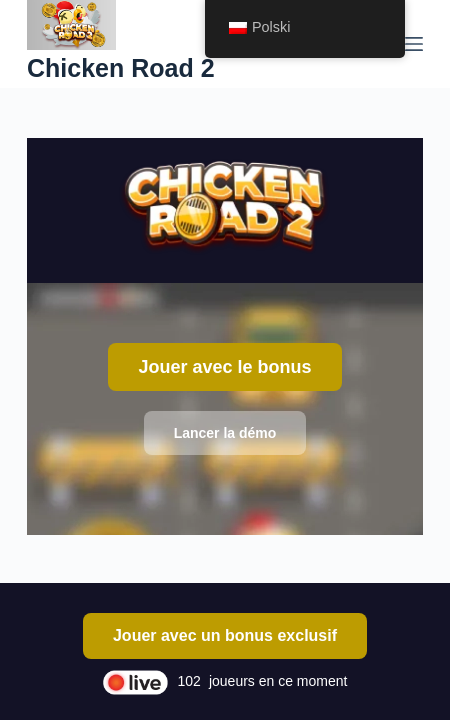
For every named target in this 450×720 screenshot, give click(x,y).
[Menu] (414, 44)
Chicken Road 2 (121, 68)
